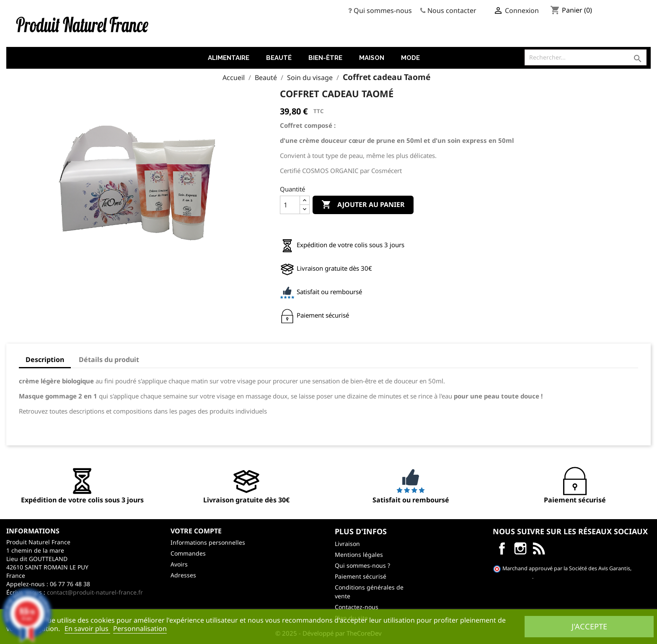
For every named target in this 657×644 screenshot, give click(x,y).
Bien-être (325, 58)
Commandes (188, 553)
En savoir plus (87, 628)
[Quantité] (290, 205)
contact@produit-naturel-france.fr (95, 592)
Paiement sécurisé (361, 576)
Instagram (520, 548)
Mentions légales (359, 555)
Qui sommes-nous (383, 10)
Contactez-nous (357, 607)
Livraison (347, 544)
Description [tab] (45, 360)
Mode (410, 58)
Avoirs (179, 564)
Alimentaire (229, 58)
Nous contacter (452, 10)
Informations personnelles (208, 542)
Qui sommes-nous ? (362, 565)
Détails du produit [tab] (109, 360)
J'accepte (589, 626)
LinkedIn (539, 548)
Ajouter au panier (363, 205)
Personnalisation (140, 628)
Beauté (279, 58)
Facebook (502, 548)
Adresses (183, 575)
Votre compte (196, 531)
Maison (372, 58)
